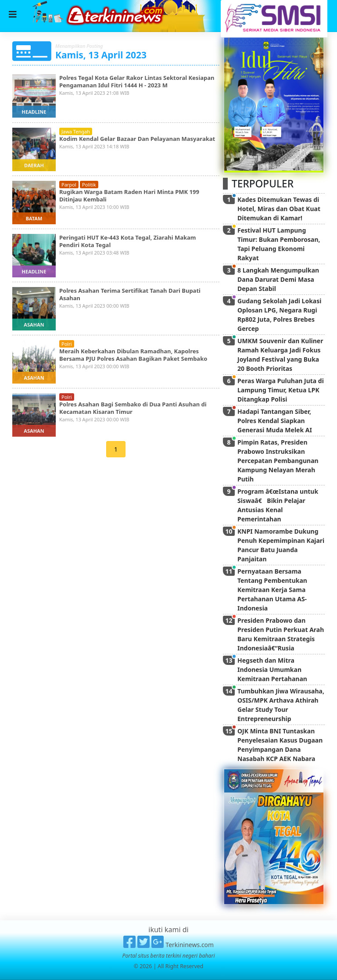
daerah (34, 165)
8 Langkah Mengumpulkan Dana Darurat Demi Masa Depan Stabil (278, 279)
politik (89, 185)
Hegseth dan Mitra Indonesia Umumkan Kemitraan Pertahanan (272, 669)
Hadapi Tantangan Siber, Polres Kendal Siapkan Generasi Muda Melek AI (275, 421)
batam (34, 218)
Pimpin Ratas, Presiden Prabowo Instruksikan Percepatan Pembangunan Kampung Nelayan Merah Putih (278, 461)
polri (67, 344)
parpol (69, 185)
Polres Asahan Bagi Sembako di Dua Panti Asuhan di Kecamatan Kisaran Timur (133, 408)
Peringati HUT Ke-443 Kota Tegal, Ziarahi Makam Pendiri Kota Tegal (128, 241)
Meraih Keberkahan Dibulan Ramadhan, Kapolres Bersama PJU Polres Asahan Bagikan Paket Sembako (133, 355)
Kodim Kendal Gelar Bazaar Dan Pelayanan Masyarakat (137, 139)
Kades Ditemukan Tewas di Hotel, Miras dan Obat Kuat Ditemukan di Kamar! (279, 209)
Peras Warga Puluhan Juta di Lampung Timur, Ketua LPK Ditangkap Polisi (281, 390)
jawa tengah (76, 131)
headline (34, 112)
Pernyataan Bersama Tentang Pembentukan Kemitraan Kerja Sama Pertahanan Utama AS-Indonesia (272, 590)
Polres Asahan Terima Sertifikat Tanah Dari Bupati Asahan (130, 294)
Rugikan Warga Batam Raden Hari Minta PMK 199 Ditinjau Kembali (129, 196)
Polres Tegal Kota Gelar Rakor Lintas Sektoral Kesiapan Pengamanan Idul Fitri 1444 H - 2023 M (137, 81)
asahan (34, 325)
